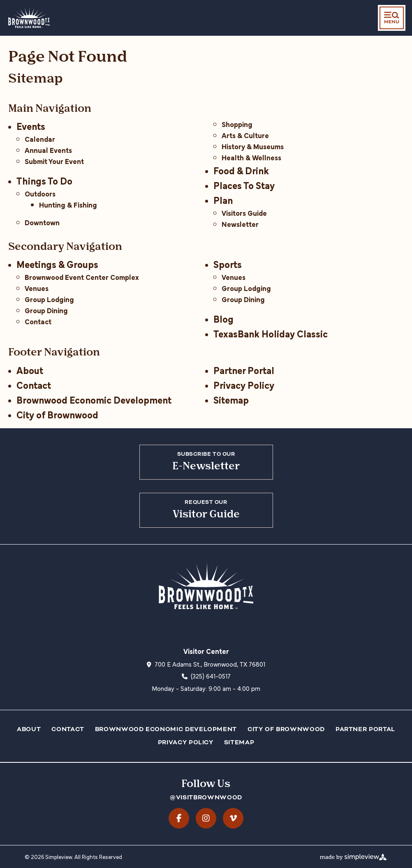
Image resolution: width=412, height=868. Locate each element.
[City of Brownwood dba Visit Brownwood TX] (29, 17)
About (30, 370)
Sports (228, 264)
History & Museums (253, 146)
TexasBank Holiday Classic (271, 333)
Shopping (237, 124)
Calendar (40, 139)
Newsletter (240, 224)
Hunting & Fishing (68, 204)
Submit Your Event (54, 161)
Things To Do (44, 180)
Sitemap (231, 399)
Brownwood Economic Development (94, 399)
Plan (223, 200)
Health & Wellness (251, 157)
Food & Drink (241, 170)
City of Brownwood (57, 414)
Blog (223, 318)
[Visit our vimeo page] (233, 818)
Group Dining (46, 310)
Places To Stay (244, 185)
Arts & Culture (245, 135)
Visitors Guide (244, 213)
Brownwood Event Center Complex (82, 277)
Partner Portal (244, 370)
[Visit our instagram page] (206, 818)
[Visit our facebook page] (179, 818)
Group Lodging (49, 299)
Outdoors (40, 193)
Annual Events (48, 150)
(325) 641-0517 (211, 676)
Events (31, 126)
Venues (37, 288)
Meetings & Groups (57, 264)
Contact (38, 321)
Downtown (42, 222)
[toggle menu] (392, 18)
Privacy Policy (244, 384)
